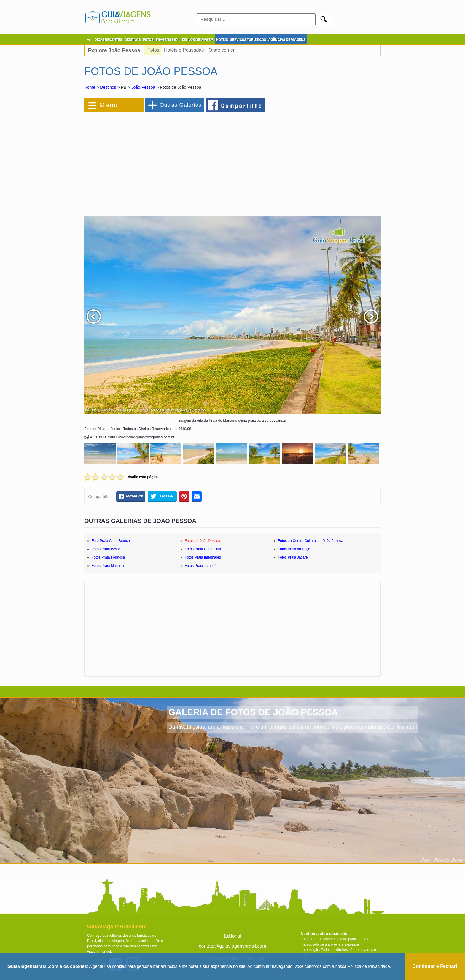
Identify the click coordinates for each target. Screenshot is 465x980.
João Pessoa (143, 87)
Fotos (153, 50)
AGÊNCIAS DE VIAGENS (287, 40)
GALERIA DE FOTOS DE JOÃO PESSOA (253, 712)
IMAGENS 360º (167, 40)
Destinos (108, 87)
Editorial (232, 936)
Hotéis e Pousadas (184, 50)
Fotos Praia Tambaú (201, 566)
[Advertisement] (149, 161)
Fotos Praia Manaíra (108, 566)
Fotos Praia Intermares (203, 557)
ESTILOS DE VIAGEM (198, 40)
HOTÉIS (222, 40)
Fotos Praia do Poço (294, 549)
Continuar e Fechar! (435, 966)
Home (90, 87)
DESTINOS (132, 40)
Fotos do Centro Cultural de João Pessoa (310, 541)
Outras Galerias (180, 105)
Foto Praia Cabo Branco (111, 541)
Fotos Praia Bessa (106, 549)
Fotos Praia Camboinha (203, 549)
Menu (109, 105)
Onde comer (222, 50)
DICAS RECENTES (108, 40)
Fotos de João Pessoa (202, 541)
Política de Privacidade (369, 966)
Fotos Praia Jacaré (293, 557)
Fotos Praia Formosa (108, 557)
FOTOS (148, 40)
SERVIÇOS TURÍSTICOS (248, 40)
